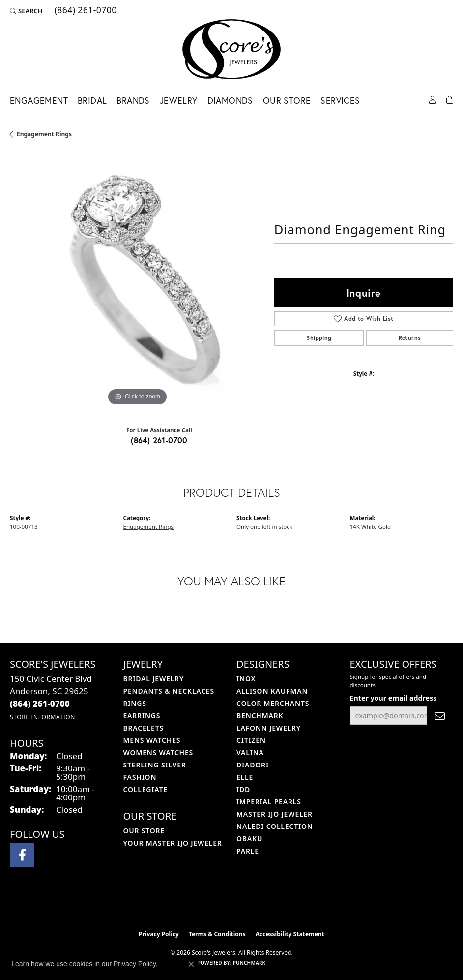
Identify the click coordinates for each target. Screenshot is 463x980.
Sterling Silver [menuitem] (155, 765)
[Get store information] (43, 717)
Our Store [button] (287, 101)
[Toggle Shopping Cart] (450, 99)
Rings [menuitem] (135, 703)
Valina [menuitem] (250, 752)
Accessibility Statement (290, 934)
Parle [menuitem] (248, 851)
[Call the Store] (40, 704)
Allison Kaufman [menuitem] (272, 691)
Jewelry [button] (179, 101)
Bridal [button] (92, 101)
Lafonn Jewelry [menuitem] (269, 728)
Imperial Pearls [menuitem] (269, 802)
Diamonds (230, 101)
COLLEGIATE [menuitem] (145, 789)
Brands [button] (133, 101)
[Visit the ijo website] (215, 904)
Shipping (319, 338)
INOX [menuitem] (246, 679)
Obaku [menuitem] (249, 839)
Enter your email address (393, 698)
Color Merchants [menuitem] (273, 703)
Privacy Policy (159, 934)
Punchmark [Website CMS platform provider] (249, 963)
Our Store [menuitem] (144, 831)
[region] (137, 281)
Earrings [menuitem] (142, 716)
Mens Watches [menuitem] (152, 740)
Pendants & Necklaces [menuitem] (169, 691)
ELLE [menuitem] (245, 777)
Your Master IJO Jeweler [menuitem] (173, 843)
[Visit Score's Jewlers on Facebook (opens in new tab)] (22, 855)
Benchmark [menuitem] (260, 716)
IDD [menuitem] (243, 789)
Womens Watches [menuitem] (159, 752)
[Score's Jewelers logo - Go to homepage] (231, 49)
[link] (85, 11)
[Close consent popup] (191, 964)
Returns (410, 338)
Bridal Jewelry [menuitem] (154, 679)
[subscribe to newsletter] (440, 716)
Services (340, 101)
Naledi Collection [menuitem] (275, 826)
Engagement (39, 101)
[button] (26, 11)
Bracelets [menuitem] (144, 728)
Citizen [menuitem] (251, 740)
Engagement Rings (44, 134)
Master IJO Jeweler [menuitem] (275, 814)
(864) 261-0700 (159, 440)
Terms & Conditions (217, 934)
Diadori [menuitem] (253, 765)
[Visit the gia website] (247, 904)
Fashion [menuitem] (140, 777)
